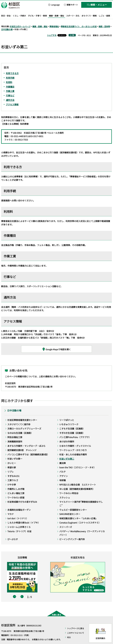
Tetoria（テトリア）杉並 (19, 524)
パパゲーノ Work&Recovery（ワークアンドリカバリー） (82, 526)
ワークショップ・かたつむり (73, 443)
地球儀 (63, 473)
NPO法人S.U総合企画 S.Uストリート (78, 478)
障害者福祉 (54, 20)
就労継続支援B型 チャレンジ (22, 443)
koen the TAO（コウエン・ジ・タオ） (78, 461)
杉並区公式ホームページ (20, 20)
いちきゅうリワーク (69, 417)
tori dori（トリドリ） (18, 511)
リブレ (11, 465)
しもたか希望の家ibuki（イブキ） (24, 516)
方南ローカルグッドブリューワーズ (24, 422)
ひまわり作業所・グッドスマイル (75, 439)
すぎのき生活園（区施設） (72, 426)
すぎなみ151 (13, 469)
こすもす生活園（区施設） (72, 422)
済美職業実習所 (15, 435)
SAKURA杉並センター (70, 507)
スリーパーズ (66, 520)
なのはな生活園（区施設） (20, 426)
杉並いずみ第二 (67, 452)
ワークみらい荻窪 (16, 491)
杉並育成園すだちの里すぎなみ (22, 495)
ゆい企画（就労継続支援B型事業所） (77, 482)
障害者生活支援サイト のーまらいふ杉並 (79, 20)
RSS (69, 630)
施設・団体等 (104, 20)
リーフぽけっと (67, 413)
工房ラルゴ (13, 473)
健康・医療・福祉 (40, 20)
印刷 (73, 28)
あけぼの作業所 (67, 435)
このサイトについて (76, 626)
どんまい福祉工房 (16, 486)
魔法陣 (63, 456)
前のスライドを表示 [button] (14, 590)
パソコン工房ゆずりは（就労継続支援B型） (28, 448)
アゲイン (64, 469)
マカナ (11, 507)
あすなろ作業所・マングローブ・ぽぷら (26, 439)
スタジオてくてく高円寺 (19, 417)
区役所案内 (100, 631)
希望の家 (12, 461)
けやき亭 (12, 478)
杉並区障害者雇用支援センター (22, 413)
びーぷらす (13, 532)
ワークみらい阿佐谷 (69, 486)
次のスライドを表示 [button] (22, 590)
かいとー (12, 456)
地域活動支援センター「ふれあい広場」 (78, 511)
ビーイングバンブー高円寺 (72, 532)
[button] (54, 5)
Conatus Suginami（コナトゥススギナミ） (80, 516)
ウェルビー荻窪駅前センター (73, 503)
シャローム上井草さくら (19, 520)
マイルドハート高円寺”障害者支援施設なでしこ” (81, 497)
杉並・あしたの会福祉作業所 (73, 448)
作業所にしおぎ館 (16, 482)
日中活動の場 (7, 23)
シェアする (52, 28)
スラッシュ (65, 491)
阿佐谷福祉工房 (15, 430)
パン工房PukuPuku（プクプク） (75, 430)
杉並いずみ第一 (15, 452)
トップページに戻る (76, 622)
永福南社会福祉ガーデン (19, 503)
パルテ (63, 465)
